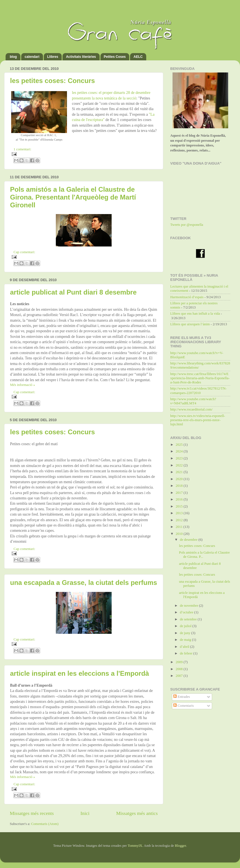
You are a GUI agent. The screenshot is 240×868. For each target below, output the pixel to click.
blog (13, 57)
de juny (186, 633)
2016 (179, 499)
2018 (179, 486)
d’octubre (187, 612)
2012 (179, 520)
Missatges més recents (32, 813)
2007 (179, 676)
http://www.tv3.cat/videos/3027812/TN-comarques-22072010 (198, 391)
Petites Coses (115, 57)
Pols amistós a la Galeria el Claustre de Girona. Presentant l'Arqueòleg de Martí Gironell (73, 197)
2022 (179, 465)
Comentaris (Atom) (45, 824)
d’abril (185, 647)
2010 (179, 534)
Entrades (182, 697)
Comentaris (183, 706)
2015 (179, 506)
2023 (179, 458)
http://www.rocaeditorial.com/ (191, 409)
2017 (179, 493)
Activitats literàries (81, 57)
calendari (32, 57)
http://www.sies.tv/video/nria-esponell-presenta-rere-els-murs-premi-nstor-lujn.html (198, 420)
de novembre (190, 606)
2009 (179, 662)
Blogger (181, 846)
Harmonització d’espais (187, 297)
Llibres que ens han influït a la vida (195, 314)
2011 (179, 527)
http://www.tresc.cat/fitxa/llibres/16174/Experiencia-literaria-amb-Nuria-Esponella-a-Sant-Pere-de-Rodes (200, 378)
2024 (179, 451)
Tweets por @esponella (187, 225)
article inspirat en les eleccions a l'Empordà (80, 673)
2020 (179, 479)
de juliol (186, 626)
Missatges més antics (137, 813)
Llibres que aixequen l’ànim (190, 324)
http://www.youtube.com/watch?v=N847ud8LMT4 (193, 401)
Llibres (53, 57)
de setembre (189, 619)
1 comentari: (22, 149)
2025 (179, 445)
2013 (179, 513)
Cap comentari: (24, 252)
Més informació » (23, 385)
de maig (186, 640)
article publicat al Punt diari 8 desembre (73, 292)
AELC (138, 57)
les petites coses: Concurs (52, 81)
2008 (179, 669)
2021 (179, 472)
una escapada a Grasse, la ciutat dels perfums (84, 583)
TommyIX (135, 846)
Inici (85, 813)
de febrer (187, 653)
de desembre (189, 540)
